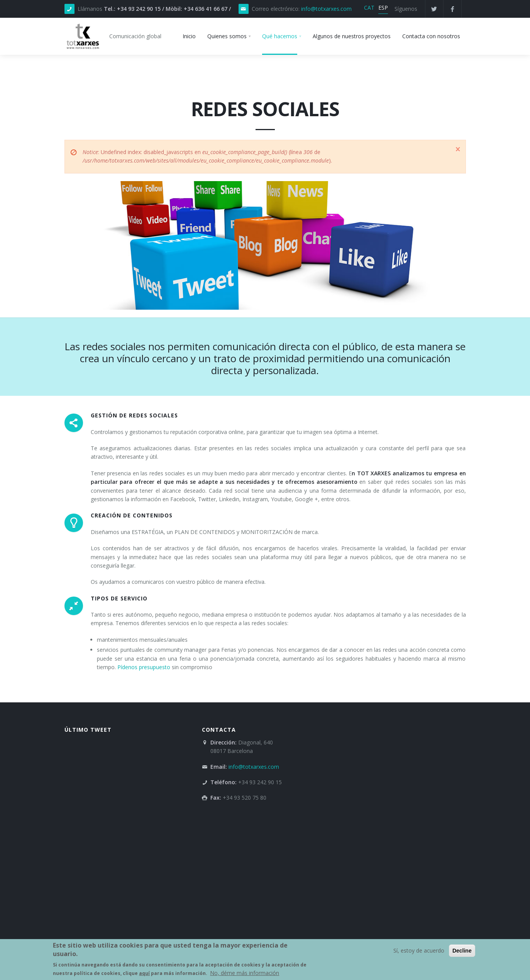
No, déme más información (245, 973)
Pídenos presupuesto (144, 667)
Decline (462, 951)
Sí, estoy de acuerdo (419, 951)
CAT (369, 8)
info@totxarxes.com (326, 9)
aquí (144, 974)
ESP (383, 8)
